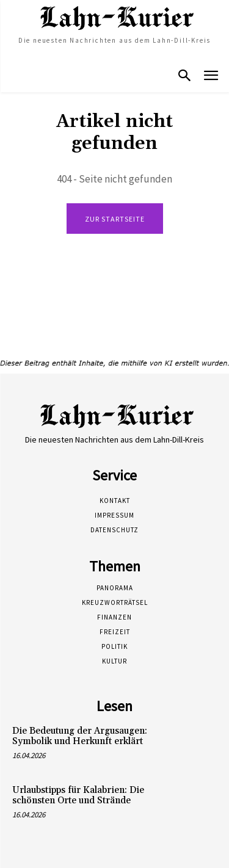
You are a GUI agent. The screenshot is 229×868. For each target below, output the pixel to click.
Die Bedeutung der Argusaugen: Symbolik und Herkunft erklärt (80, 736)
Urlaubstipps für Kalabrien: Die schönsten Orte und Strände (78, 795)
